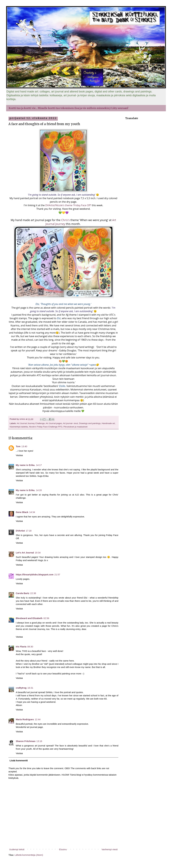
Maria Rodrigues (25, 719)
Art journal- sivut (71, 423)
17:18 (29, 531)
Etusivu (63, 849)
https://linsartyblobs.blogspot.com (35, 575)
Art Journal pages (54, 423)
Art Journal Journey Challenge (31, 423)
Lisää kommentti (19, 760)
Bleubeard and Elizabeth (29, 618)
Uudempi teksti (17, 849)
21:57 (57, 575)
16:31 (30, 688)
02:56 (46, 618)
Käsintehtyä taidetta (19, 427)
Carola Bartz (23, 593)
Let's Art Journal (25, 553)
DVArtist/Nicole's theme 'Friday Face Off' (69, 205)
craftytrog (21, 688)
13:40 (24, 446)
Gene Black (22, 512)
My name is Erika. (25, 465)
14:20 (39, 490)
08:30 (30, 647)
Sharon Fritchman (26, 741)
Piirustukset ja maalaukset (75, 427)
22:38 (33, 593)
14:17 (39, 465)
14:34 (32, 512)
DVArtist (20, 531)
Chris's (65, 220)
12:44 (38, 719)
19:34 (38, 553)
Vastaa (19, 455)
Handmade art (108, 423)
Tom (18, 446)
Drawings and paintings (90, 423)
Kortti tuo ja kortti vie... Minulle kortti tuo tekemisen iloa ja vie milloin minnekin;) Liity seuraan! (68, 108)
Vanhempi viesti (110, 849)
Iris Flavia (21, 647)
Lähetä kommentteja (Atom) (29, 855)
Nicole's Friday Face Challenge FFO (46, 427)
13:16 (39, 741)
